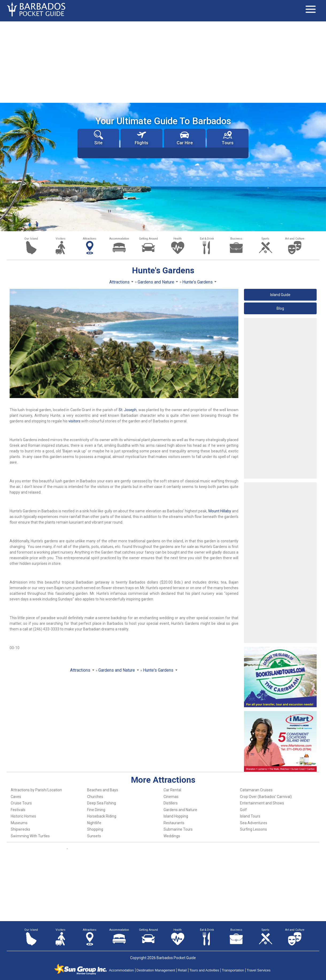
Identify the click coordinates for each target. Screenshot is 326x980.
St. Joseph (128, 410)
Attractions (90, 239)
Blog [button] (280, 308)
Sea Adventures (254, 823)
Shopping (95, 829)
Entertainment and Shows (262, 803)
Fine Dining (96, 810)
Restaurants (174, 823)
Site (98, 138)
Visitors (61, 239)
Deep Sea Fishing (102, 803)
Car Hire (185, 138)
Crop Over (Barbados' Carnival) (266, 797)
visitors (74, 421)
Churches (95, 797)
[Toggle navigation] (311, 9)
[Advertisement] (163, 62)
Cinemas (171, 797)
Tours (228, 138)
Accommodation (119, 239)
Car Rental (172, 790)
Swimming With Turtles (30, 836)
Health (178, 239)
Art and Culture (295, 239)
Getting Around (148, 239)
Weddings (172, 836)
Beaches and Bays (103, 790)
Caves (16, 797)
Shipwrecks (20, 829)
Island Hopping (176, 816)
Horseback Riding (102, 816)
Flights (141, 138)
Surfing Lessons (253, 829)
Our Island (31, 239)
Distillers (171, 803)
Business (236, 239)
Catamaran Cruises (256, 790)
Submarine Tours (178, 829)
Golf (243, 810)
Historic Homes (23, 816)
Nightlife (94, 823)
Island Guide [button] (280, 295)
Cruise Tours (21, 803)
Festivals (18, 810)
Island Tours (250, 816)
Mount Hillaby (220, 511)
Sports (265, 239)
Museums (19, 823)
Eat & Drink (207, 239)
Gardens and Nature (180, 810)
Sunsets (94, 836)
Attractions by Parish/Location (36, 790)
